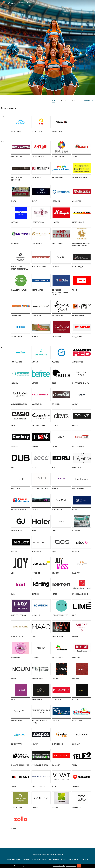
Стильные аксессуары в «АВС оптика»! (60, 292)
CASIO (14, 425)
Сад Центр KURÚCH (19, 290)
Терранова (36, 316)
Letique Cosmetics (60, 615)
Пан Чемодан (78, 267)
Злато (14, 201)
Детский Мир (58, 178)
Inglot (14, 552)
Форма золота (58, 316)
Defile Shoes (78, 446)
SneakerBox (57, 744)
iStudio (75, 552)
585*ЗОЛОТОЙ (37, 131)
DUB (13, 468)
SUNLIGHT (56, 765)
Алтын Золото (38, 157)
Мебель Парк (78, 222)
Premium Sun (37, 700)
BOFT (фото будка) (81, 383)
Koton (55, 594)
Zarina (35, 807)
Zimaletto (77, 807)
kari (13, 594)
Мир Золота (37, 243)
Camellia (56, 404)
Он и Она (56, 267)
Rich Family (77, 721)
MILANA (75, 636)
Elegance (76, 468)
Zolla (14, 828)
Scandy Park (17, 744)
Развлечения (54, 859)
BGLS (54, 383)
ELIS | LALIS (16, 489)
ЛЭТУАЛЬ (15, 222)
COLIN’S (75, 425)
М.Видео (56, 222)
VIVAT (54, 786)
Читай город (17, 337)
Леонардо (77, 201)
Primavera (57, 700)
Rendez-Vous (17, 721)
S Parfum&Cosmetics (20, 765)
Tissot (14, 786)
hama (54, 531)
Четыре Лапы (78, 316)
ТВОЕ (74, 290)
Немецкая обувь (39, 267)
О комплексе (73, 859)
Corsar (35, 446)
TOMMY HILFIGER (38, 786)
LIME (74, 615)
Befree (35, 383)
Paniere (76, 678)
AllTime (55, 362)
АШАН (75, 157)
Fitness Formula (18, 510)
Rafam (75, 700)
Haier (34, 531)
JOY (13, 573)
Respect (55, 721)
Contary (15, 446)
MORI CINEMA (57, 657)
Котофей (56, 201)
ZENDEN (55, 807)
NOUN (13, 678)
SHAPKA (35, 744)
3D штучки (16, 131)
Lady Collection (18, 615)
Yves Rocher (17, 807)
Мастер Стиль (38, 222)
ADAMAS (35, 362)
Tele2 (75, 765)
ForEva (35, 510)
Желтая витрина (80, 178)
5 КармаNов (57, 131)
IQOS (54, 552)
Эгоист (35, 337)
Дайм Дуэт (36, 178)
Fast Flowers (78, 489)
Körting (35, 594)
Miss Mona (16, 657)
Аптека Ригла (58, 157)
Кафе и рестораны (39, 859)
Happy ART (77, 531)
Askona (14, 383)
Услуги (64, 859)
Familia (55, 489)
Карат (34, 201)
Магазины (26, 859)
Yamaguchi (77, 786)
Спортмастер (37, 290)
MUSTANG (76, 657)
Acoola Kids (16, 362)
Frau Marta (57, 510)
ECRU (54, 468)
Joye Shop (36, 573)
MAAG (34, 636)
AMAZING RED (78, 362)
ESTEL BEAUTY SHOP (40, 489)
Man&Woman (57, 636)
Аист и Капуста (18, 157)
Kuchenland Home (80, 594)
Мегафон (15, 243)
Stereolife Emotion (40, 765)
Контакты (85, 859)
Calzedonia (37, 404)
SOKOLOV (76, 744)
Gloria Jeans (17, 531)
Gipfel (75, 510)
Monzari (35, 657)
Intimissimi (36, 552)
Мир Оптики (57, 243)
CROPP (55, 446)
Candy (75, 404)
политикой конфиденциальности (64, 866)
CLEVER (55, 425)
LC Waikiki (36, 615)
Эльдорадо (77, 337)
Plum (13, 700)
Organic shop (37, 678)
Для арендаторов (13, 859)
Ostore (55, 678)
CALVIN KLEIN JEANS (19, 404)
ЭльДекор (56, 337)
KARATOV (76, 573)
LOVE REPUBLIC (17, 636)
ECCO (34, 468)
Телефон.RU (16, 316)
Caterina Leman (38, 425)
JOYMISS (55, 573)
